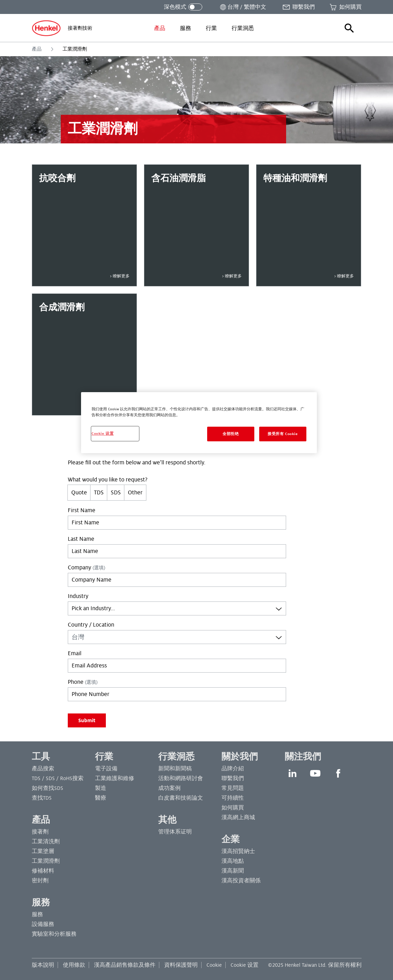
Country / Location (91, 625)
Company (86, 568)
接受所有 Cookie (283, 434)
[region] (199, 423)
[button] (349, 28)
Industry (78, 596)
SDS (116, 493)
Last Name (81, 539)
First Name (82, 510)
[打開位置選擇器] (242, 7)
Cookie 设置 (245, 965)
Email (75, 653)
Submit (87, 720)
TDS (99, 493)
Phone (83, 682)
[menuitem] (160, 28)
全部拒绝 (231, 434)
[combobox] (177, 608)
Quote (79, 493)
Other (135, 493)
